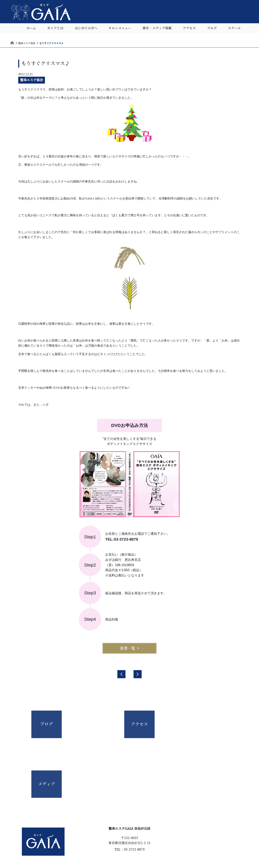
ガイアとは (55, 29)
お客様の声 (108, 843)
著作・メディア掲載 (157, 29)
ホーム (31, 29)
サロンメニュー (120, 29)
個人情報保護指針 (143, 849)
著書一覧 (129, 648)
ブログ (212, 29)
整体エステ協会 (32, 80)
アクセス (189, 29)
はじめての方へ (86, 29)
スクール (234, 29)
